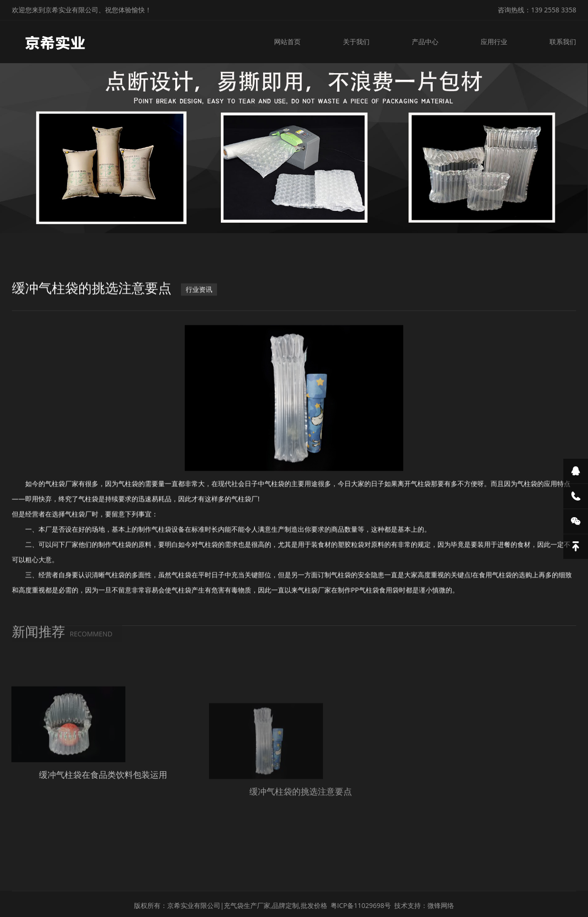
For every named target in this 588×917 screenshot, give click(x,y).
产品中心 (427, 42)
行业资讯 (199, 317)
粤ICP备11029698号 (361, 901)
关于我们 (360, 42)
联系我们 (563, 42)
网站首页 (292, 42)
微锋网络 (441, 901)
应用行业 (495, 42)
